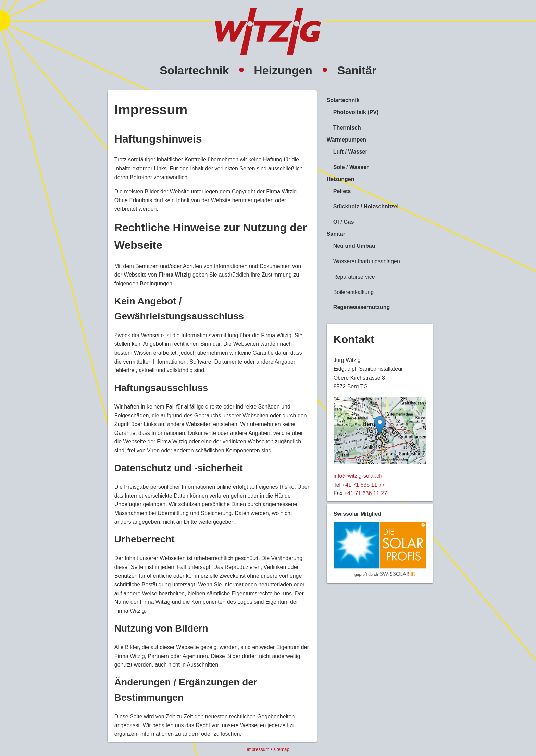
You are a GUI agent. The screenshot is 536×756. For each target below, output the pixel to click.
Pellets (342, 191)
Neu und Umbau (354, 246)
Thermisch (347, 128)
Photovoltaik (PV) (356, 112)
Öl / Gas (344, 222)
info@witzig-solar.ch (358, 476)
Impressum (258, 749)
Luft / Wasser (350, 152)
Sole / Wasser (351, 167)
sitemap (281, 749)
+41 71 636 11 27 (366, 493)
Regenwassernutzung (362, 307)
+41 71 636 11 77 (364, 485)
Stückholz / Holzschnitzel (366, 206)
